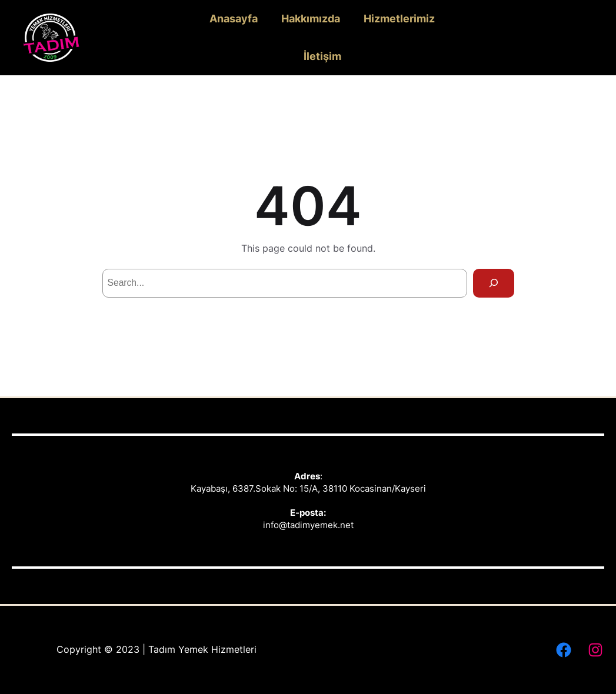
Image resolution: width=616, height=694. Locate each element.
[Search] (494, 283)
